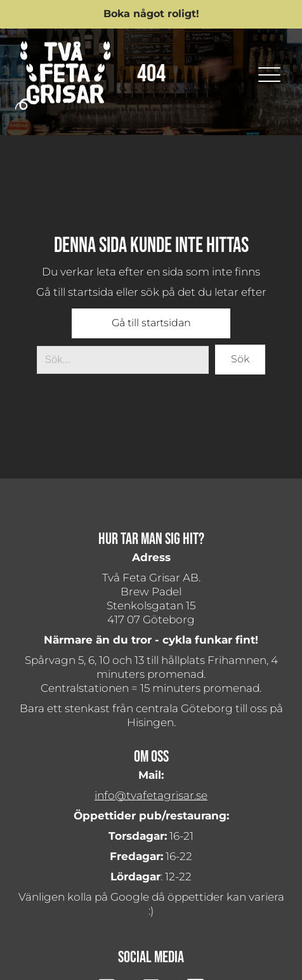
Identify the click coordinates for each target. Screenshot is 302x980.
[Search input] (123, 360)
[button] (151, 14)
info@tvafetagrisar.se (151, 795)
